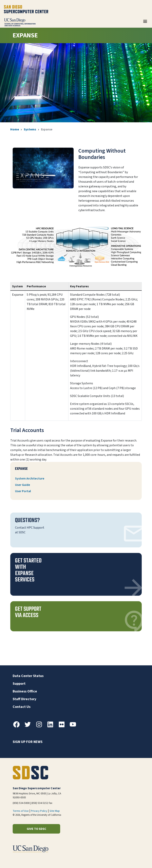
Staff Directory (24, 699)
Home (15, 129)
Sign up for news (28, 742)
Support (19, 684)
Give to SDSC (37, 829)
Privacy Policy (39, 811)
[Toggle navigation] (145, 23)
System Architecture (30, 479)
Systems (30, 129)
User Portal (23, 491)
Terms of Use (21, 811)
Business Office (25, 691)
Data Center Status (28, 676)
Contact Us (22, 707)
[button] (76, 574)
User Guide (23, 485)
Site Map (55, 811)
